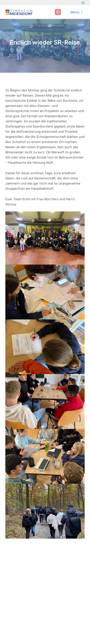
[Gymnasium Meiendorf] (19, 12)
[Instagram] (58, 12)
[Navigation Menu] (77, 12)
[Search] (83, 3)
